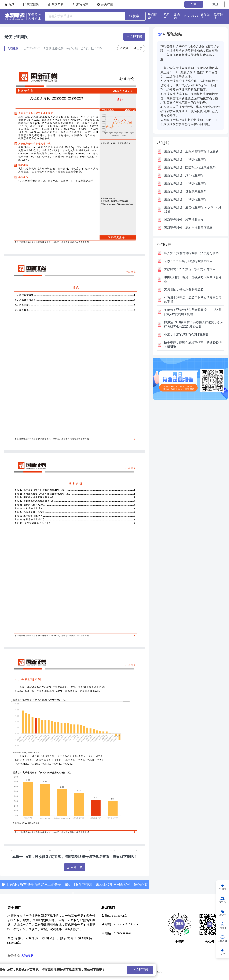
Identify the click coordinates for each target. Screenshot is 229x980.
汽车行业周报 (184, 175)
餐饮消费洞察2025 (184, 290)
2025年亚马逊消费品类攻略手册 (193, 300)
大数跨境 (27, 956)
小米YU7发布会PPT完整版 (186, 335)
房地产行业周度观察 (188, 228)
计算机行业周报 (185, 159)
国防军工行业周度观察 (190, 167)
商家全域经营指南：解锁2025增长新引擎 (193, 345)
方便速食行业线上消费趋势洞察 (191, 253)
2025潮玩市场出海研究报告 (190, 269)
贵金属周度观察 (185, 191)
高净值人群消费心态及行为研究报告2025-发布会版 (194, 324)
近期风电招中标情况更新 (191, 151)
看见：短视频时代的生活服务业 (193, 279)
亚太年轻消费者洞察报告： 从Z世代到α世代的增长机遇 (193, 312)
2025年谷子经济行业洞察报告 (188, 261)
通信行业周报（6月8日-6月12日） (193, 210)
